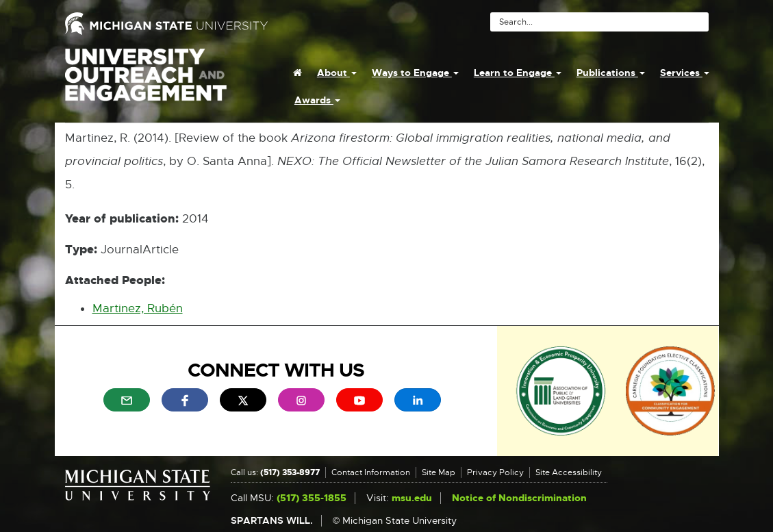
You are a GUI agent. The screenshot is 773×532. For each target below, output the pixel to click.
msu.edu (412, 498)
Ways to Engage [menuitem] (415, 73)
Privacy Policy (495, 472)
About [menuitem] (337, 73)
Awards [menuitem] (317, 100)
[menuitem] (297, 73)
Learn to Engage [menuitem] (518, 73)
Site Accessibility (569, 472)
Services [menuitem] (685, 73)
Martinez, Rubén (138, 308)
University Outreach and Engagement (146, 82)
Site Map (439, 472)
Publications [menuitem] (611, 73)
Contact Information (371, 472)
